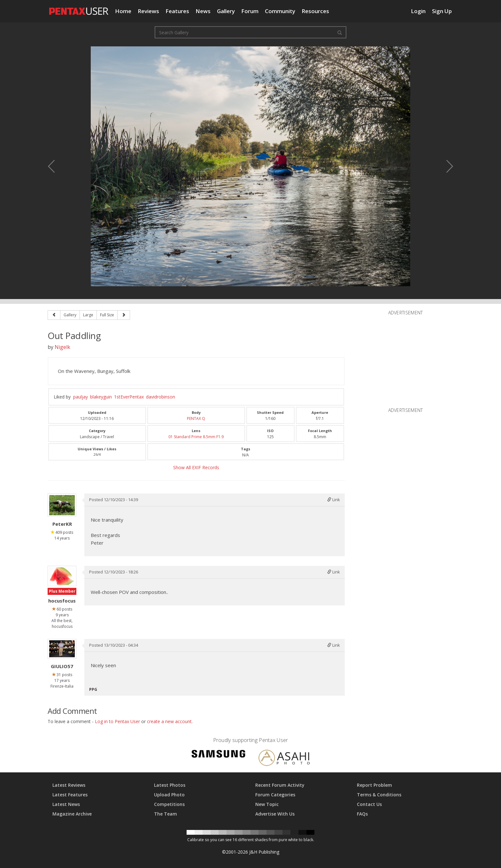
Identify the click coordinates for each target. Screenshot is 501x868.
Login (418, 11)
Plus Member (62, 592)
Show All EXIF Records (196, 467)
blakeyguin (101, 397)
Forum (250, 11)
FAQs (362, 814)
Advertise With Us (275, 814)
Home (123, 11)
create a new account (169, 722)
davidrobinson (161, 397)
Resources (315, 11)
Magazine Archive (72, 814)
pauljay (81, 397)
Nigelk (62, 347)
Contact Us (369, 804)
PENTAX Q (196, 418)
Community (280, 11)
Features (177, 11)
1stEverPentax (129, 397)
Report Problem (374, 785)
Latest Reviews (69, 785)
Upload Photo (169, 795)
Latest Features (70, 795)
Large (88, 315)
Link (334, 500)
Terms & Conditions (379, 795)
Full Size (107, 315)
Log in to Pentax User (117, 722)
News (203, 11)
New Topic (267, 804)
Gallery (226, 11)
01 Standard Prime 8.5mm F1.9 (196, 437)
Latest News (66, 804)
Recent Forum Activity (280, 785)
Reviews (148, 11)
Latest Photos (170, 785)
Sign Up (442, 11)
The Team (166, 814)
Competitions (169, 804)
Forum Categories (275, 795)
